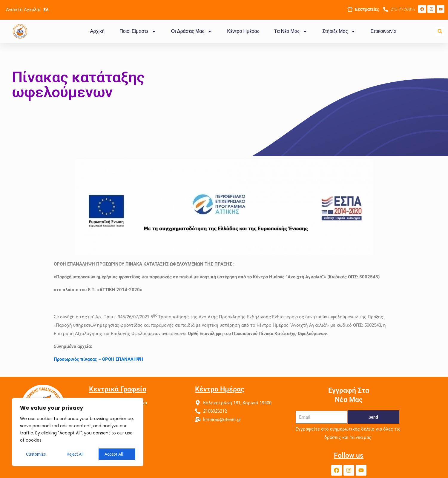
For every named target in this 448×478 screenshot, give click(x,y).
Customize (36, 454)
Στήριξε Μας (339, 31)
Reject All (75, 454)
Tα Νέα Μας (291, 31)
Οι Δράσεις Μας (192, 31)
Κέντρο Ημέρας (243, 31)
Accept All (114, 454)
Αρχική (98, 31)
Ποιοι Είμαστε (138, 31)
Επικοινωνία (384, 31)
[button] (440, 31)
